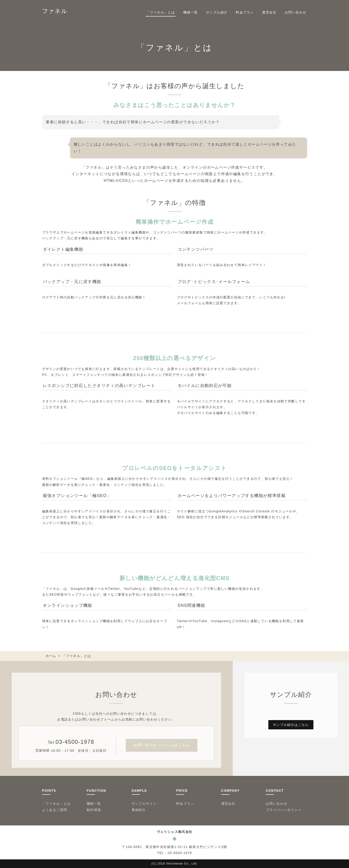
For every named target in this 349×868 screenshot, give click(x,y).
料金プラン (245, 12)
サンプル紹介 (217, 12)
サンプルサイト (144, 804)
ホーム (51, 656)
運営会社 (269, 12)
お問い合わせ (296, 12)
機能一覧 (190, 12)
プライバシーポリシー (284, 810)
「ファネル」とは (161, 12)
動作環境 (94, 810)
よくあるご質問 (55, 810)
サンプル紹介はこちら (291, 725)
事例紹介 (139, 810)
